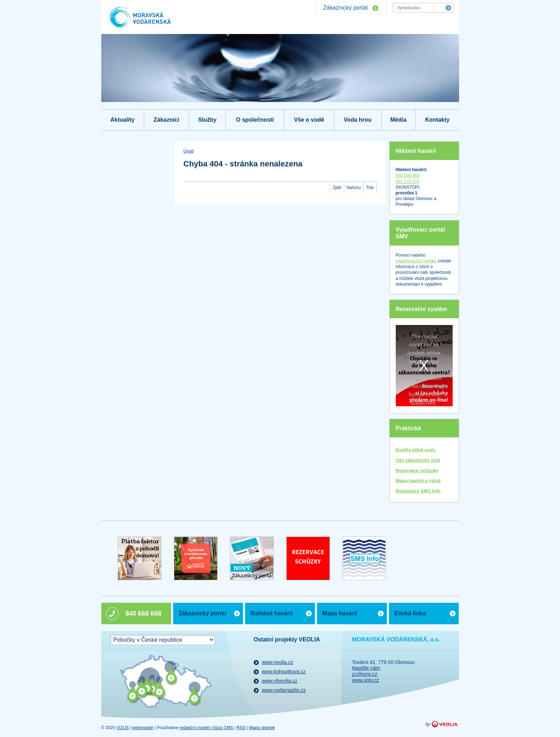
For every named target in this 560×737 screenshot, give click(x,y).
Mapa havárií (340, 613)
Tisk (370, 188)
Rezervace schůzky (417, 471)
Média (398, 120)
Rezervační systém (422, 309)
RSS (241, 728)
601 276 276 (408, 181)
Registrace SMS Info (418, 491)
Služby (208, 120)
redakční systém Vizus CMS (206, 728)
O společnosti (255, 120)
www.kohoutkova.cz (284, 671)
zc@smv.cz (365, 674)
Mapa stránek (262, 728)
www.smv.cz (366, 680)
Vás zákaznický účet (418, 460)
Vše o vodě (309, 120)
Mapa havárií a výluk (418, 481)
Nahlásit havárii (272, 613)
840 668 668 (408, 175)
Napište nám (366, 668)
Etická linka (410, 613)
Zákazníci (166, 120)
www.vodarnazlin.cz (284, 690)
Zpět (337, 188)
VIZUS (123, 728)
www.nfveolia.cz (280, 681)
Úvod (189, 151)
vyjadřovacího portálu (416, 261)
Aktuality (122, 120)
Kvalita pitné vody (416, 450)
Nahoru (354, 188)
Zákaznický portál (345, 8)
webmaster (143, 728)
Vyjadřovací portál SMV (420, 233)
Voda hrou (357, 120)
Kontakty (437, 120)
